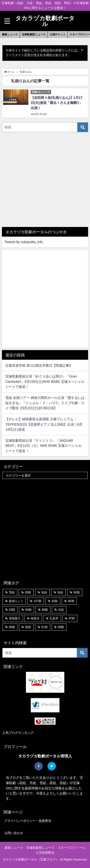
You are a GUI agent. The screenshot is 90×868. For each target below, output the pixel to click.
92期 (55, 601)
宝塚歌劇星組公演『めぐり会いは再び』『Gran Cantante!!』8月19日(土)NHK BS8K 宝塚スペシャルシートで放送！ (45, 381)
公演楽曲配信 (45, 852)
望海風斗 (15, 618)
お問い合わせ (14, 833)
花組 (44, 592)
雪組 (12, 592)
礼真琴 (54, 618)
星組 (28, 627)
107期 (37, 601)
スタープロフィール (72, 848)
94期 (28, 610)
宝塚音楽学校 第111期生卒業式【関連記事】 (39, 365)
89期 (61, 627)
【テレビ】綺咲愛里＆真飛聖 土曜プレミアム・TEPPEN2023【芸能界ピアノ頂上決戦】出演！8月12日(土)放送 (44, 424)
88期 (12, 627)
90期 (76, 592)
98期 (45, 610)
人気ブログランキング (18, 733)
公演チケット (58, 34)
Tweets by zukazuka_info (24, 242)
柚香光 (35, 618)
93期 (12, 610)
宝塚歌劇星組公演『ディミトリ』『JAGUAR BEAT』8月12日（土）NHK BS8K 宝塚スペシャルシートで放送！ (43, 446)
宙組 (60, 592)
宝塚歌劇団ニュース (34, 34)
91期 (44, 627)
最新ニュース (10, 34)
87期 (72, 618)
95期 (28, 592)
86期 (71, 601)
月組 (61, 610)
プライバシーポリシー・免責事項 (28, 821)
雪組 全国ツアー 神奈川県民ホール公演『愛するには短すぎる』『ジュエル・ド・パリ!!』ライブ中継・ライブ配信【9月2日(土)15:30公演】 (45, 403)
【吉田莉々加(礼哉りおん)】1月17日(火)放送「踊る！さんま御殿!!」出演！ (57, 103)
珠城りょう (16, 601)
